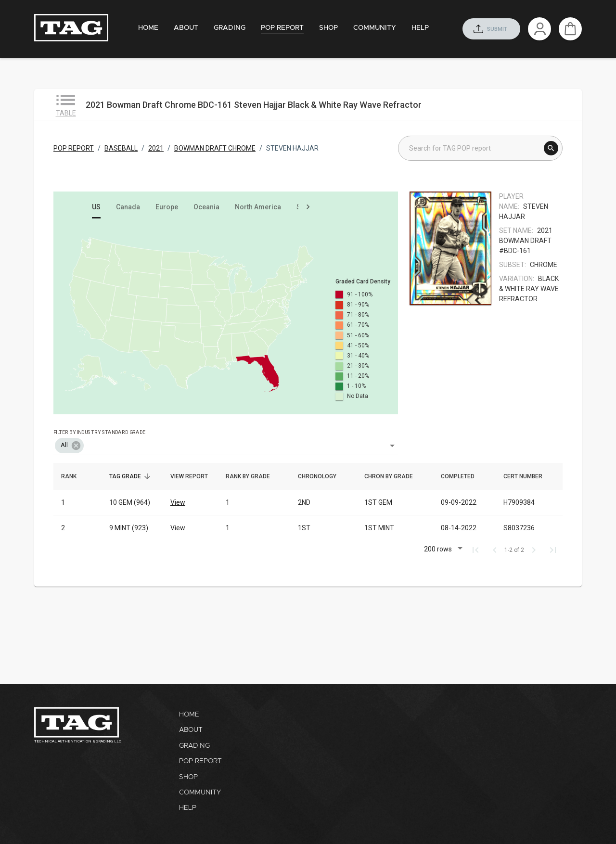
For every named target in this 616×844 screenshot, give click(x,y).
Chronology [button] (322, 476)
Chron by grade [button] (394, 476)
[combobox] (226, 439)
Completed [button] (463, 476)
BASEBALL (121, 148)
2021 (156, 148)
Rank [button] (74, 476)
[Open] (392, 446)
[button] (69, 446)
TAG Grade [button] (130, 476)
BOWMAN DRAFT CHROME (215, 148)
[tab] (148, 28)
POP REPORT (74, 148)
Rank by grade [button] (253, 476)
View (178, 502)
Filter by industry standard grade (99, 432)
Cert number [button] (528, 476)
